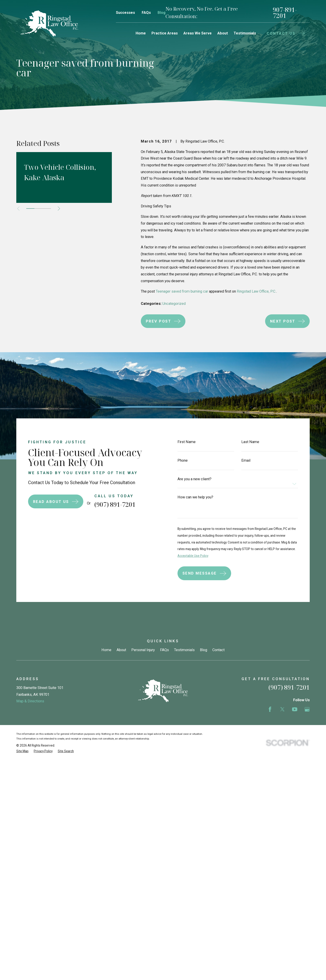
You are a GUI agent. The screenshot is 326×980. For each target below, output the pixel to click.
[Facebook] (270, 709)
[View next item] (59, 209)
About (121, 650)
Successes (125, 13)
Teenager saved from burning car (182, 291)
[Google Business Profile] (307, 709)
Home (106, 650)
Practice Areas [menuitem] (165, 33)
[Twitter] (282, 709)
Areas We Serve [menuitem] (198, 33)
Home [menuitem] (141, 33)
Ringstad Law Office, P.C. (256, 291)
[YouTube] (295, 709)
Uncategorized (174, 304)
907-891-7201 (285, 13)
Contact (218, 650)
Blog (162, 13)
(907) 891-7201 (108, 505)
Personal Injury (143, 650)
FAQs (146, 13)
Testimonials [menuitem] (245, 33)
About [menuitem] (223, 33)
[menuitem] (22, 751)
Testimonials (184, 650)
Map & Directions (30, 701)
